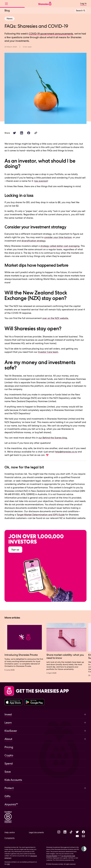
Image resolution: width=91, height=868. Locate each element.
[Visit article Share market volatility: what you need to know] (66, 649)
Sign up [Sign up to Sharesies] (15, 550)
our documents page (68, 856)
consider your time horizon (58, 237)
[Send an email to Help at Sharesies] (83, 836)
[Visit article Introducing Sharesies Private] (25, 647)
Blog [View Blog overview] (7, 11)
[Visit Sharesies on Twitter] (77, 832)
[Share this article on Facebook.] (29, 133)
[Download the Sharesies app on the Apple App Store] (13, 702)
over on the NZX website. (56, 318)
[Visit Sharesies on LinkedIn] (65, 832)
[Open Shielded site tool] (84, 849)
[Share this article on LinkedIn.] (22, 133)
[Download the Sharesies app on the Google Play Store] (34, 702)
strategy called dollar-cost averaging (60, 246)
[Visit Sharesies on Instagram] (59, 832)
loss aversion (41, 181)
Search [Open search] (81, 10)
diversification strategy (33, 241)
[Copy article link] (36, 133)
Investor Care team (48, 352)
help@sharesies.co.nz (66, 452)
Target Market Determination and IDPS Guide (41, 515)
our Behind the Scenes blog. (53, 438)
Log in (83, 3)
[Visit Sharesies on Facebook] (83, 832)
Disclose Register (52, 856)
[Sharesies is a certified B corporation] (8, 817)
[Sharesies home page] (45, 4)
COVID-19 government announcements (51, 34)
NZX (8, 864)
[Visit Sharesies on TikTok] (71, 832)
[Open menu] (7, 4)
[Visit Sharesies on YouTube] (77, 836)
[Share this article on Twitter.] (14, 133)
